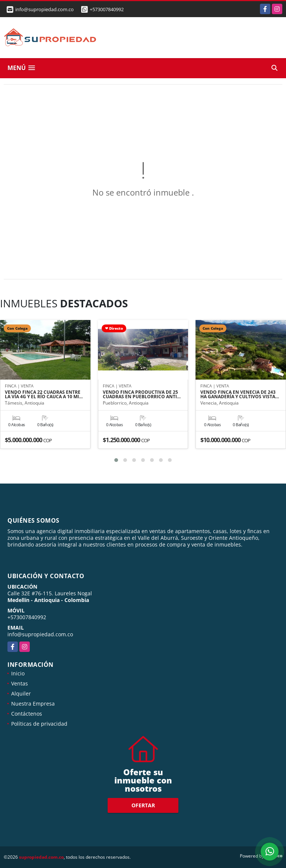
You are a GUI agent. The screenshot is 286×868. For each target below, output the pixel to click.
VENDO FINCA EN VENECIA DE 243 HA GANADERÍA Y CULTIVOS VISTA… (240, 395)
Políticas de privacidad (39, 724)
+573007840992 (107, 9)
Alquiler (21, 693)
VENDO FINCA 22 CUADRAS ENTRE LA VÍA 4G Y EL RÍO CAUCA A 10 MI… (44, 395)
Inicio (18, 673)
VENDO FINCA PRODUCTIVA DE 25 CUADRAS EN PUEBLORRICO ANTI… (142, 395)
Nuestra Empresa (33, 704)
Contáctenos (27, 714)
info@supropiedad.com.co (40, 634)
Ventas (20, 683)
